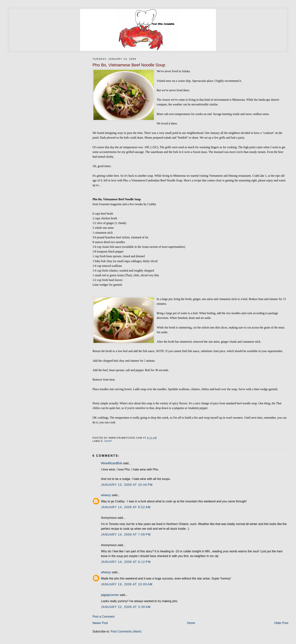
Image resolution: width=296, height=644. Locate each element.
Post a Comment (104, 617)
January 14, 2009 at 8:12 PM (126, 562)
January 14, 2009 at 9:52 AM (126, 507)
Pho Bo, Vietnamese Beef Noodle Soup (129, 65)
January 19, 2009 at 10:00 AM (127, 584)
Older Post (281, 623)
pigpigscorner (110, 595)
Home (191, 623)
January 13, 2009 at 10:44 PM (127, 485)
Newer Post (100, 623)
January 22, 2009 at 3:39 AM (126, 607)
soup (108, 441)
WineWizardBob (112, 463)
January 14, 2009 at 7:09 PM (126, 535)
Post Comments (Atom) (126, 631)
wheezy (106, 495)
